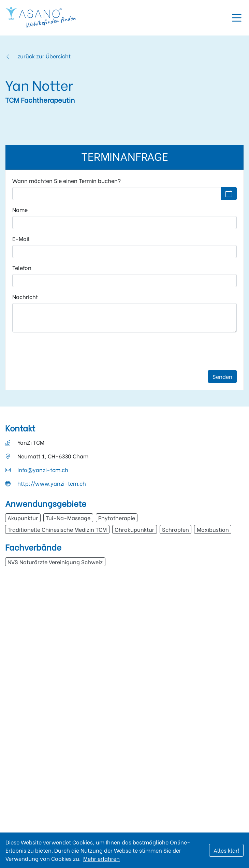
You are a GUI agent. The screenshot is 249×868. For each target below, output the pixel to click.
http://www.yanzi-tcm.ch (52, 483)
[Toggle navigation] (237, 18)
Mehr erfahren (101, 858)
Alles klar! (226, 850)
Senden (222, 376)
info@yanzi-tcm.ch (43, 469)
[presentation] (64, 351)
